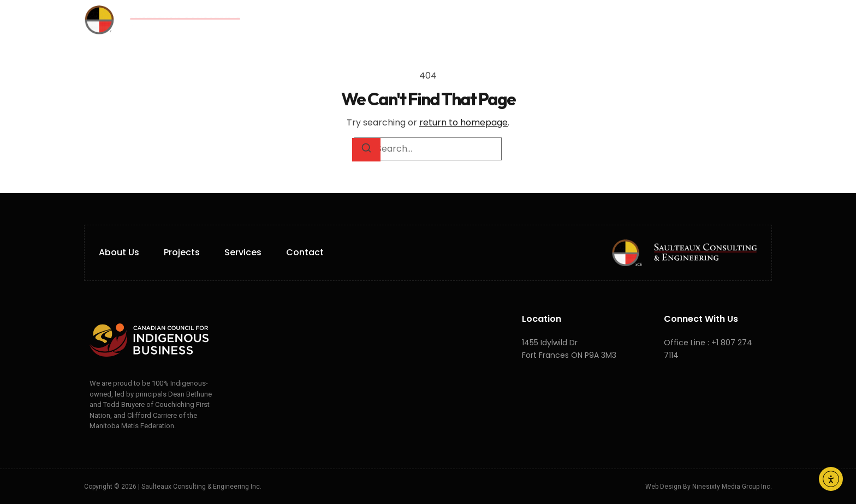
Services (411, 20)
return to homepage (463, 122)
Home (299, 20)
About (348, 20)
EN (611, 20)
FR (624, 20)
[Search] (366, 149)
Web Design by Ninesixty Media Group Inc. (709, 487)
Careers (541, 20)
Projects (480, 20)
